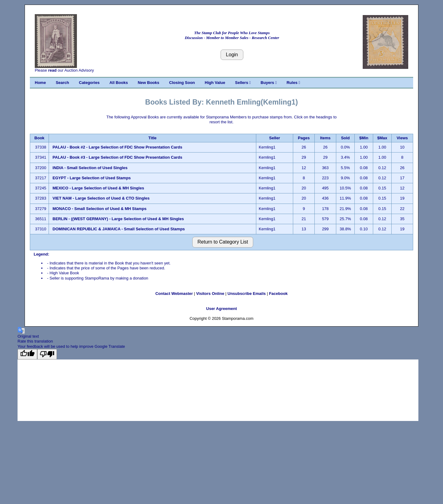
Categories (89, 83)
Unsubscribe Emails (247, 294)
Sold (345, 138)
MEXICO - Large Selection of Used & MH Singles (98, 188)
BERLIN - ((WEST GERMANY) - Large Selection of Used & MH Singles (118, 219)
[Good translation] (27, 354)
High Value (215, 83)
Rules (293, 83)
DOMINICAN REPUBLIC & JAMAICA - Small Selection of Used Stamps (119, 229)
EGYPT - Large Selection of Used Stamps (92, 178)
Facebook (278, 294)
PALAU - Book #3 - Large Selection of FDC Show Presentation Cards (118, 157)
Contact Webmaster (174, 294)
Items (325, 138)
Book (40, 138)
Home (40, 83)
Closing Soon (182, 83)
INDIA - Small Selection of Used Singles (90, 168)
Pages (304, 138)
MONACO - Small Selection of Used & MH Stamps (100, 209)
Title (152, 138)
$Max (382, 138)
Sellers (243, 83)
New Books (149, 83)
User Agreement (221, 309)
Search (62, 83)
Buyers (269, 83)
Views (402, 138)
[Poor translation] (47, 354)
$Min (364, 138)
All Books (119, 83)
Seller (275, 138)
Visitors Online (210, 294)
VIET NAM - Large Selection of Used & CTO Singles (101, 198)
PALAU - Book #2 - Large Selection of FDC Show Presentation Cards (118, 147)
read (52, 70)
